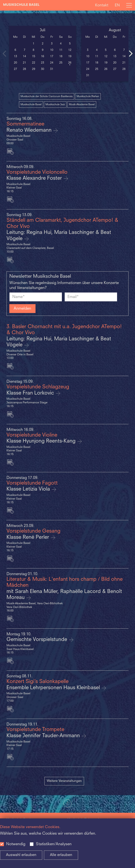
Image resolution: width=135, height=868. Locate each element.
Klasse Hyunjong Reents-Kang (42, 441)
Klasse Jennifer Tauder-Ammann (44, 736)
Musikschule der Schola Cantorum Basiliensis (47, 96)
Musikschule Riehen (88, 96)
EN (117, 5)
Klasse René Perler (28, 537)
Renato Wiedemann (30, 130)
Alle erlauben (61, 855)
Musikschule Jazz (55, 105)
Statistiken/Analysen (54, 844)
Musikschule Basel (31, 105)
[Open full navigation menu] (129, 5)
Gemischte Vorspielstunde (38, 640)
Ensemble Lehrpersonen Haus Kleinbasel (54, 688)
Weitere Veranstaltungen (64, 781)
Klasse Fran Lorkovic (31, 393)
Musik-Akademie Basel (82, 105)
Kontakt (102, 5)
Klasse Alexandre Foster (35, 178)
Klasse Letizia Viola (29, 489)
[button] (67, 804)
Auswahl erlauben (21, 855)
